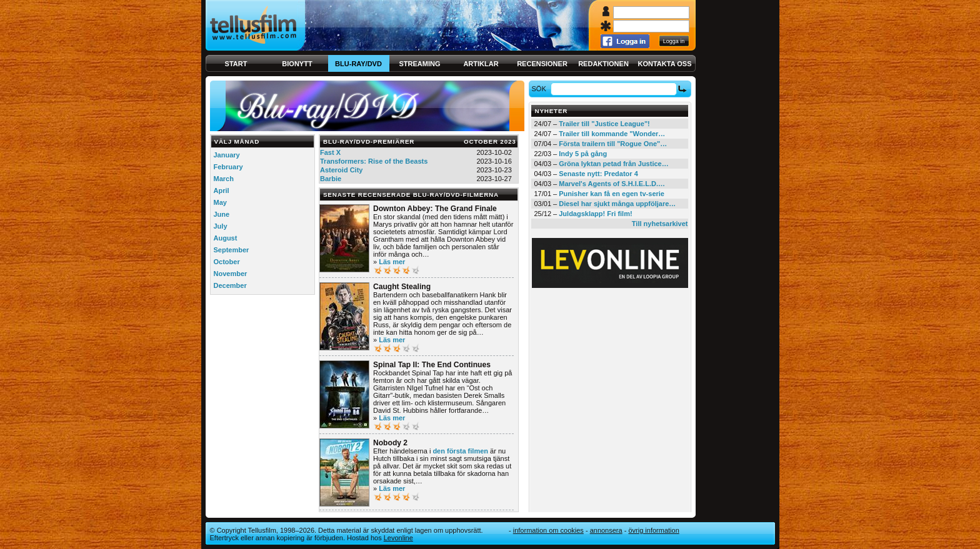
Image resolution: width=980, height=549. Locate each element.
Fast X (330, 152)
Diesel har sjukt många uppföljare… (617, 204)
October (227, 262)
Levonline (398, 538)
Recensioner (542, 64)
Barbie (331, 179)
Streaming (420, 64)
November (231, 274)
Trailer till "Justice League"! (604, 124)
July (221, 226)
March (224, 179)
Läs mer (392, 262)
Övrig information (653, 530)
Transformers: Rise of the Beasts (374, 161)
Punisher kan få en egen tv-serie (612, 194)
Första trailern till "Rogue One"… (613, 144)
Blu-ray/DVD (358, 64)
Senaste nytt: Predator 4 (598, 174)
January (227, 155)
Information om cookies (548, 530)
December (230, 285)
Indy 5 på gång (583, 154)
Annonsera (606, 530)
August (226, 238)
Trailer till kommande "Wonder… (612, 134)
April (222, 190)
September (232, 250)
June (222, 214)
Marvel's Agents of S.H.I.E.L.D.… (612, 184)
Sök (540, 89)
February (228, 167)
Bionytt (297, 64)
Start (236, 64)
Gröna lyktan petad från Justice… (613, 164)
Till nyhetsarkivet (660, 224)
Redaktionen (603, 64)
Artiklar (481, 64)
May (220, 202)
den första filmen (460, 451)
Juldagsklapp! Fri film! (595, 214)
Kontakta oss (665, 64)
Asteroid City (341, 170)
